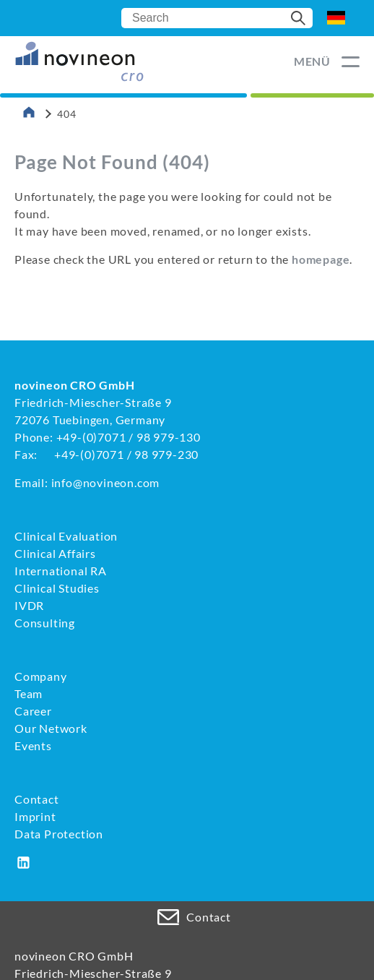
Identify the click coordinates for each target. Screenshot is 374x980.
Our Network (51, 728)
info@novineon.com (106, 482)
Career (33, 711)
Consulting (45, 623)
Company (41, 676)
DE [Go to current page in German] (336, 18)
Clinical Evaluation (66, 536)
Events (33, 745)
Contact (37, 799)
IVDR (29, 605)
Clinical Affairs (55, 553)
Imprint (35, 816)
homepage (321, 259)
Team (29, 693)
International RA (61, 571)
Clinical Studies (57, 588)
